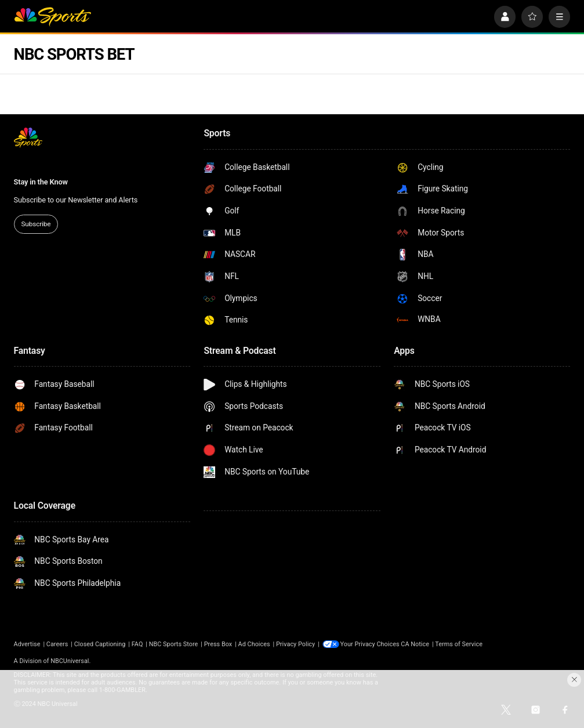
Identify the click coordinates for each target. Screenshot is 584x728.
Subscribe (36, 224)
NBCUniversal (70, 661)
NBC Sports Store (174, 644)
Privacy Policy (295, 644)
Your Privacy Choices (371, 644)
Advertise (27, 644)
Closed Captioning (100, 644)
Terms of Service (460, 644)
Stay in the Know (41, 182)
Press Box (218, 644)
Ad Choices (254, 644)
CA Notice (416, 644)
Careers (57, 644)
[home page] (53, 17)
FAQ (137, 644)
